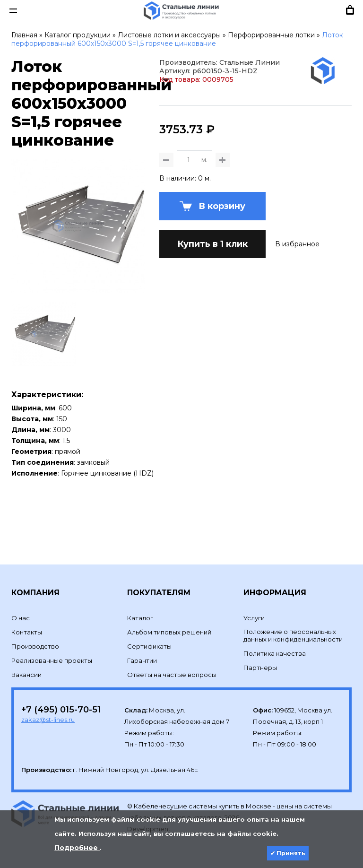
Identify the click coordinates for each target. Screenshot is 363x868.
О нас (21, 602)
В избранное (297, 327)
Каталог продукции (78, 35)
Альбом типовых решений (169, 616)
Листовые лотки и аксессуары (169, 35)
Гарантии (142, 645)
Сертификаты (149, 631)
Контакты (27, 616)
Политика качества (275, 638)
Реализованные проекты (52, 645)
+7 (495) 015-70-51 (61, 694)
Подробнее (77, 848)
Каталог (140, 602)
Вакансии (26, 659)
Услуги (254, 602)
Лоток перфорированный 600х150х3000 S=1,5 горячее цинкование (177, 39)
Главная (24, 35)
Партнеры (260, 652)
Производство (35, 631)
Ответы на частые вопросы (172, 659)
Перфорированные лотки (271, 35)
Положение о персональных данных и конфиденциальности (293, 620)
